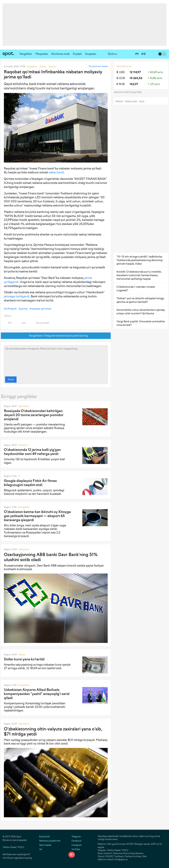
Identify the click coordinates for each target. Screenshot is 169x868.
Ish (41, 849)
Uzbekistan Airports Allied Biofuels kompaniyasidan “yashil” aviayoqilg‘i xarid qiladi (37, 694)
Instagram (75, 845)
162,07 (134, 84)
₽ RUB (121, 84)
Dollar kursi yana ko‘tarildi (24, 659)
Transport (23, 445)
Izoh (22, 323)
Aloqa (142, 101)
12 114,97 (135, 72)
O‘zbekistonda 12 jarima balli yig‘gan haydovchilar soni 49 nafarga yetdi (32, 452)
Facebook (75, 841)
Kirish (11, 380)
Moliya (22, 655)
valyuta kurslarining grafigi (129, 92)
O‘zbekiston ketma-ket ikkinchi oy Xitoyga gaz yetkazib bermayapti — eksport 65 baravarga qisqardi (37, 516)
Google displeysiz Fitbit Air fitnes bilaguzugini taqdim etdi (30, 483)
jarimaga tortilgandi (17, 296)
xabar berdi (56, 172)
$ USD (121, 72)
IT (19, 476)
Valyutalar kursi (124, 66)
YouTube (74, 849)
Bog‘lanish (45, 837)
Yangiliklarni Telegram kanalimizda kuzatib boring (56, 336)
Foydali (77, 54)
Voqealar (91, 54)
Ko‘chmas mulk (61, 54)
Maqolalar (42, 54)
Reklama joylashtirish (50, 841)
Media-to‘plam (131, 101)
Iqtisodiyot (24, 406)
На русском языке (98, 66)
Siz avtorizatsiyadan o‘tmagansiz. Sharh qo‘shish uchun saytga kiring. (56, 360)
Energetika (24, 507)
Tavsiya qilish (41, 323)
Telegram (75, 837)
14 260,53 (136, 78)
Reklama (119, 101)
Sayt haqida (45, 845)
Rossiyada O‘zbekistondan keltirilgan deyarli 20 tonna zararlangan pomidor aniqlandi (34, 415)
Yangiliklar (26, 54)
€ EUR (121, 78)
